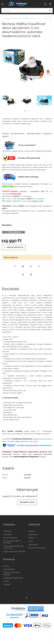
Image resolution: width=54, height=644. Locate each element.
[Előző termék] (45, 18)
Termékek (7, 534)
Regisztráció (33, 534)
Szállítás (7, 584)
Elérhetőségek (9, 569)
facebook (26, 598)
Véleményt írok (27, 502)
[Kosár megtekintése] (50, 4)
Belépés (32, 531)
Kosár (31, 541)
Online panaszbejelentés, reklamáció (13, 547)
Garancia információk (37, 548)
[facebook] (23, 275)
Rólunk (6, 566)
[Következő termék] (50, 18)
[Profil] (45, 4)
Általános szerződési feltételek (12, 574)
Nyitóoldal (7, 531)
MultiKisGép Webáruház (22, 439)
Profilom (32, 538)
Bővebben (7, 225)
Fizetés (6, 581)
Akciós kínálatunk (10, 538)
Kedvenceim (33, 544)
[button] (25, 111)
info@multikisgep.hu (43, 434)
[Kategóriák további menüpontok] (2, 4)
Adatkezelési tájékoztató (13, 578)
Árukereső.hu (14, 617)
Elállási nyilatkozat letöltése (14, 551)
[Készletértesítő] (14, 247)
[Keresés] (27, 10)
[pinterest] (31, 275)
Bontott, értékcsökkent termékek (12, 542)
